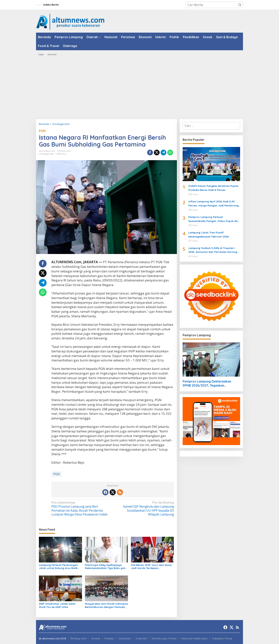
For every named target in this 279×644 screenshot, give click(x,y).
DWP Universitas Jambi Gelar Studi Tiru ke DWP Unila (57, 605)
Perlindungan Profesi (164, 638)
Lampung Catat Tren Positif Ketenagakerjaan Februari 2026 (209, 235)
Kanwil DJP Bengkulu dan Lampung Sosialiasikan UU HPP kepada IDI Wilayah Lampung (144, 508)
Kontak (96, 638)
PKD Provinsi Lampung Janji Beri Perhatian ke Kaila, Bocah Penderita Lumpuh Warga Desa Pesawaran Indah (81, 508)
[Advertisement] (139, 87)
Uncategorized (46, 154)
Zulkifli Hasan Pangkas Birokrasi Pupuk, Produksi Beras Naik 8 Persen (214, 188)
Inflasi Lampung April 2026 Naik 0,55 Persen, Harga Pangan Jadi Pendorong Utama (213, 204)
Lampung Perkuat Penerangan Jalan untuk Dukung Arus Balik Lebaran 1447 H (58, 567)
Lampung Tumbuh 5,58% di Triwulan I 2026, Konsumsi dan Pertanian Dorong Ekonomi (213, 250)
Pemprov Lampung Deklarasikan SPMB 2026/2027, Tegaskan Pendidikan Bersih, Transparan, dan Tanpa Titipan (209, 383)
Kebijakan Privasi (222, 638)
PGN (42, 131)
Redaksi (109, 638)
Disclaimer (125, 638)
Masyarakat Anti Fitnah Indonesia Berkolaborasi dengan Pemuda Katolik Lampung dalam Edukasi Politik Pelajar (106, 605)
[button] (240, 5)
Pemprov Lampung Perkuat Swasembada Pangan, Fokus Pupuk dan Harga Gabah (214, 219)
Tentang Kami (79, 638)
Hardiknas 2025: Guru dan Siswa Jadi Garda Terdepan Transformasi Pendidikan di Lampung (151, 567)
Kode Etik (141, 638)
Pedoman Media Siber (194, 638)
